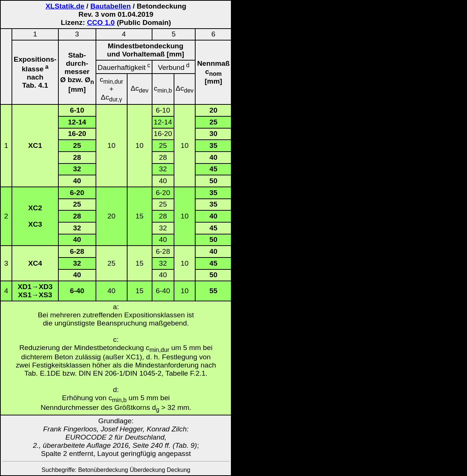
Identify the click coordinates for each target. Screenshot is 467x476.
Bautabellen (111, 6)
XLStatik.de (65, 6)
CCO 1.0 (101, 22)
